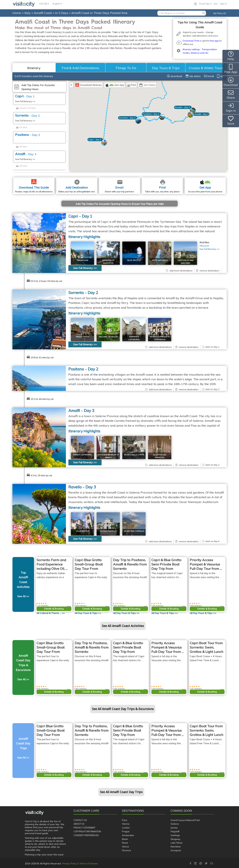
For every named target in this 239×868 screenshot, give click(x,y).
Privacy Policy (70, 864)
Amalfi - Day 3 (81, 411)
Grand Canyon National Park (185, 820)
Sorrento (27, 115)
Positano (28, 135)
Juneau (174, 828)
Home (17, 13)
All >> (51, 613)
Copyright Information (87, 831)
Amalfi (26, 154)
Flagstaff (175, 831)
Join (216, 4)
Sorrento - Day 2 (83, 293)
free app (214, 41)
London (126, 828)
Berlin (125, 839)
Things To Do (126, 68)
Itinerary (34, 68)
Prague (126, 831)
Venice (125, 847)
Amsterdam (128, 835)
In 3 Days (62, 13)
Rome (125, 843)
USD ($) (44, 4)
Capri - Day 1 (80, 216)
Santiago (175, 835)
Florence (126, 850)
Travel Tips (205, 4)
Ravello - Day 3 (82, 487)
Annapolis (176, 850)
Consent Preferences (86, 835)
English (57, 4)
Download (188, 41)
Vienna (126, 824)
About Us (79, 824)
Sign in (223, 4)
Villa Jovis (204, 246)
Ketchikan (176, 847)
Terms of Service (89, 864)
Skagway (175, 839)
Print (197, 41)
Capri (25, 96)
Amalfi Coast (43, 13)
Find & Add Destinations (80, 68)
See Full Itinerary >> (25, 101)
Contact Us (80, 820)
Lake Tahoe (177, 843)
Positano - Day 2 (83, 369)
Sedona (175, 824)
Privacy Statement (84, 828)
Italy (28, 13)
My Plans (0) (220, 13)
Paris (125, 820)
